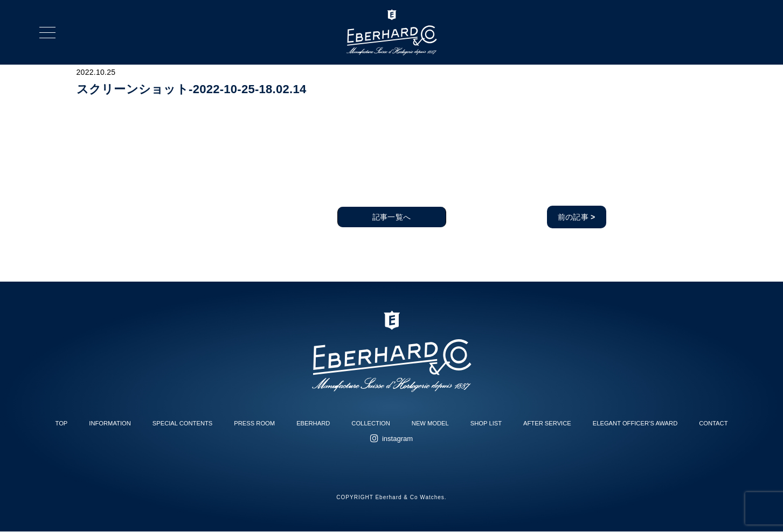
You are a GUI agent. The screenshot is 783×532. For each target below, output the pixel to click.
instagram (397, 439)
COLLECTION (371, 423)
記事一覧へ (391, 217)
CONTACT (713, 423)
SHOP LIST (486, 423)
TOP (62, 423)
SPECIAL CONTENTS (182, 423)
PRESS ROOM (254, 423)
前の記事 (577, 217)
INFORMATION (110, 423)
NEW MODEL (430, 423)
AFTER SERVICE (547, 423)
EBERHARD (313, 423)
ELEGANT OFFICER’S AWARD (635, 423)
